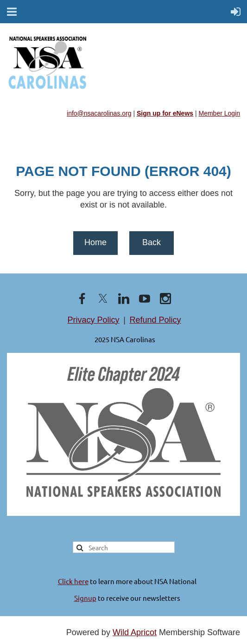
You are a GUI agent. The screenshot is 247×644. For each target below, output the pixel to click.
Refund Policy (155, 320)
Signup (85, 598)
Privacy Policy (94, 320)
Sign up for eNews (165, 113)
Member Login (220, 113)
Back (152, 242)
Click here (73, 581)
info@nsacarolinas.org (99, 113)
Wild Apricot (135, 632)
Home (95, 242)
